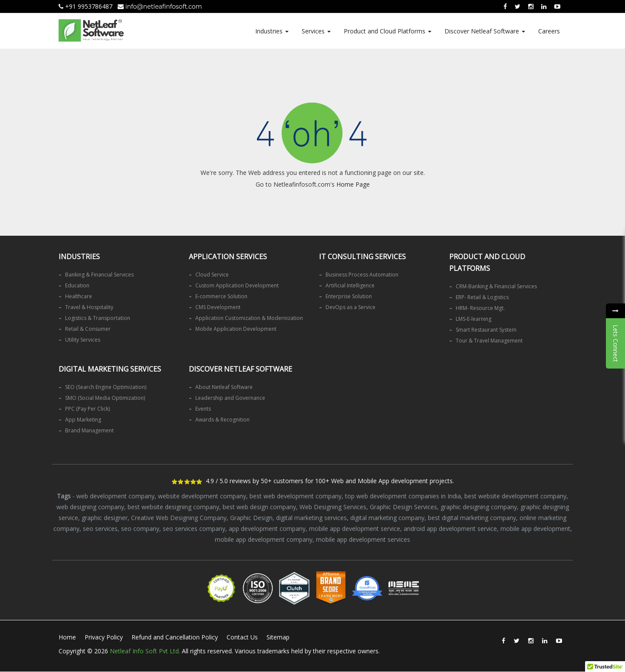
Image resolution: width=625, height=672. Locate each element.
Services (316, 31)
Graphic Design (251, 518)
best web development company (296, 496)
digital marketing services (311, 518)
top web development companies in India (403, 496)
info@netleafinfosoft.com (160, 7)
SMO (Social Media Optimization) (105, 398)
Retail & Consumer (88, 329)
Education (77, 285)
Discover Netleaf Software (485, 31)
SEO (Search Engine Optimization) (106, 387)
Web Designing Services (333, 507)
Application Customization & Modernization (249, 318)
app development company (267, 529)
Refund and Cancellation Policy (175, 637)
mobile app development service (355, 529)
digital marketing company (387, 518)
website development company (202, 496)
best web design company (259, 507)
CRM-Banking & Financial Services (496, 286)
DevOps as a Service (350, 307)
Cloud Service (212, 275)
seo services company (194, 529)
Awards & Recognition (222, 420)
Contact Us (242, 637)
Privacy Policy (104, 637)
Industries (272, 31)
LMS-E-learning (474, 319)
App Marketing (83, 420)
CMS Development (218, 307)
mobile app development (535, 529)
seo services (100, 529)
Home (67, 637)
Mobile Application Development (236, 329)
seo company (140, 529)
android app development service (450, 529)
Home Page (353, 184)
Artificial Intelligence (350, 285)
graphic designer (105, 518)
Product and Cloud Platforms (388, 31)
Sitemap (278, 637)
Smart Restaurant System (486, 330)
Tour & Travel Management (489, 341)
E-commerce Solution (221, 296)
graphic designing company (479, 507)
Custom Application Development (237, 285)
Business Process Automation (362, 275)
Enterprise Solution (349, 296)
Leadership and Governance (230, 398)
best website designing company (173, 507)
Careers (549, 31)
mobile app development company (264, 539)
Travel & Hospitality (89, 307)
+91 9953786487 (86, 6)
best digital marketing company (472, 518)
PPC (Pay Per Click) (87, 409)
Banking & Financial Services (99, 275)
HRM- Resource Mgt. (480, 308)
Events (203, 409)
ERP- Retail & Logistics (482, 297)
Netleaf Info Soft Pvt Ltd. (145, 651)
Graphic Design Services (403, 507)
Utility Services (83, 340)
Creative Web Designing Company (179, 518)
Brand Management (89, 430)
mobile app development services (363, 539)
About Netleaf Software (224, 387)
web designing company (90, 507)
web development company (115, 496)
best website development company (515, 496)
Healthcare (79, 296)
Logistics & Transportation (98, 318)
